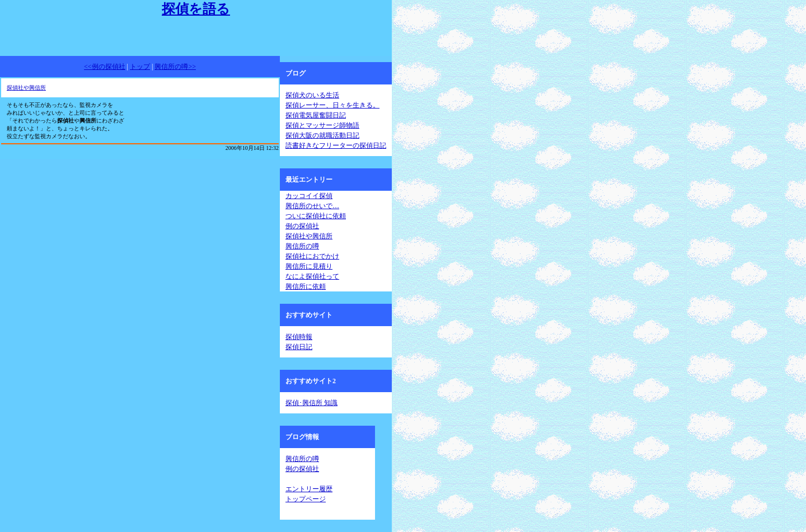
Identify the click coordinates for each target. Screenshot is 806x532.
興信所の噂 (302, 246)
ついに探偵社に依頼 (316, 216)
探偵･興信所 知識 (311, 403)
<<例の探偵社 (105, 67)
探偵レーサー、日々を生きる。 (332, 105)
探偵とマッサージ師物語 (322, 125)
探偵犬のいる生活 (312, 95)
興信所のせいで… (312, 206)
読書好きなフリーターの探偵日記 (336, 145)
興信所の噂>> (175, 67)
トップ (140, 67)
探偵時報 (299, 337)
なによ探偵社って (312, 276)
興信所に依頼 (306, 286)
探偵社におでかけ (312, 256)
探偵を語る (196, 9)
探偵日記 (299, 347)
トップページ (306, 499)
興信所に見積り (309, 266)
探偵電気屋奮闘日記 (316, 115)
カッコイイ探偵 (309, 196)
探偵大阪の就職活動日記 (322, 135)
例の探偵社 (302, 226)
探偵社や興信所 (26, 88)
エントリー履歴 (309, 489)
